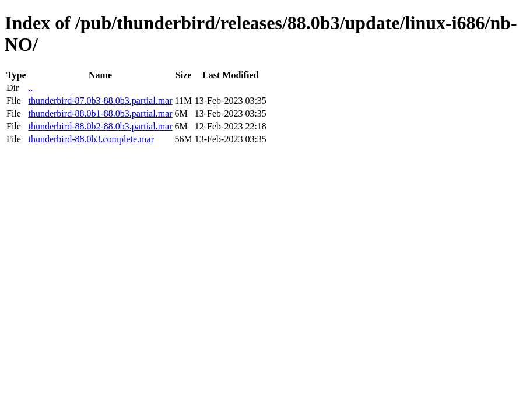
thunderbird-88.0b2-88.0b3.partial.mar (100, 126)
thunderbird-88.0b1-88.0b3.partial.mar (100, 113)
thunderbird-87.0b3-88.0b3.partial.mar (100, 101)
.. (30, 88)
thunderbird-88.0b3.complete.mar (91, 139)
